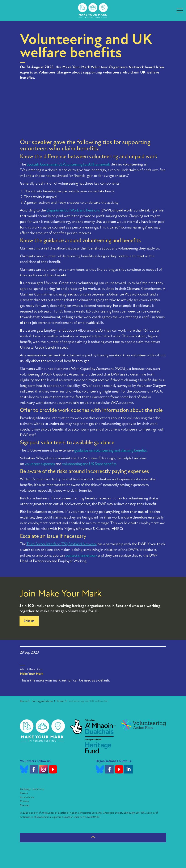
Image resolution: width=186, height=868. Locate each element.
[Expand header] (180, 11)
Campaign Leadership (32, 789)
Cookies (24, 801)
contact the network (81, 556)
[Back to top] (93, 838)
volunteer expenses (40, 464)
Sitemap (25, 806)
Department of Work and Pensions (73, 211)
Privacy (24, 793)
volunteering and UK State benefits (89, 464)
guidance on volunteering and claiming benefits (111, 451)
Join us (29, 621)
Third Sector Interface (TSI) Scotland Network (62, 544)
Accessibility (27, 797)
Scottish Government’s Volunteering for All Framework (68, 165)
